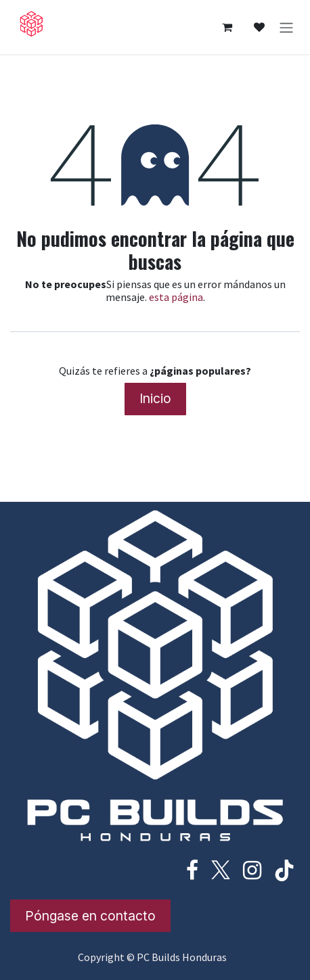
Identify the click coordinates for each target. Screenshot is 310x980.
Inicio (155, 398)
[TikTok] (284, 870)
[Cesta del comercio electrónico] (227, 27)
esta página (176, 297)
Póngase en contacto (90, 916)
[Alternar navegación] (286, 27)
